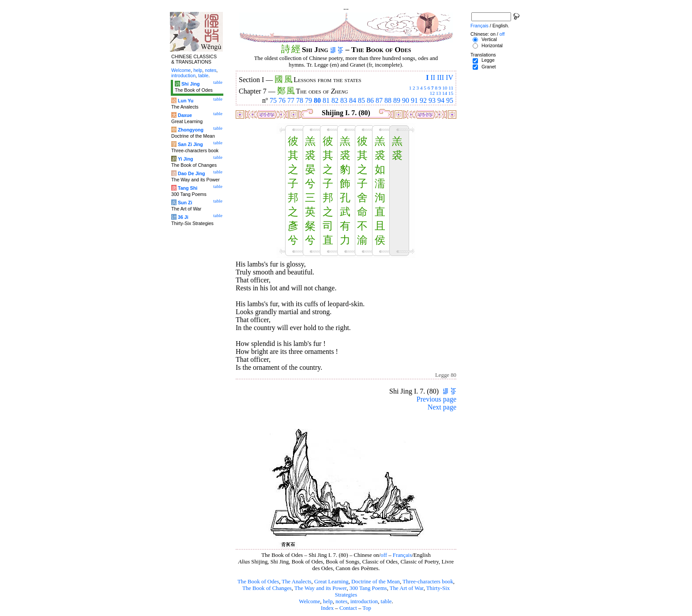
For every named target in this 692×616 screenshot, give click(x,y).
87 (379, 100)
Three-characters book (428, 582)
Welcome (309, 601)
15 (451, 93)
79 (308, 100)
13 (438, 93)
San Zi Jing (190, 144)
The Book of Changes (267, 588)
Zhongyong (191, 130)
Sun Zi (185, 203)
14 (445, 93)
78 (300, 100)
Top (367, 608)
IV (449, 77)
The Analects (296, 582)
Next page (442, 407)
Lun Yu (186, 101)
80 (317, 100)
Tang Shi (188, 188)
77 (291, 100)
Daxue (185, 115)
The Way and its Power (320, 588)
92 (423, 100)
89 (397, 100)
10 (445, 88)
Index (327, 608)
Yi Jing (186, 159)
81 (326, 100)
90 (406, 100)
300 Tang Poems (368, 588)
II (433, 77)
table (386, 601)
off (384, 555)
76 (282, 100)
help (328, 601)
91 (414, 100)
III (440, 77)
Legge (488, 60)
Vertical (489, 39)
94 (441, 100)
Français (402, 555)
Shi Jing (190, 84)
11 (451, 88)
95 (450, 100)
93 (432, 100)
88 (388, 100)
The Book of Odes (258, 582)
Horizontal (492, 45)
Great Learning (331, 582)
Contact (348, 608)
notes (341, 601)
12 (432, 93)
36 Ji (183, 217)
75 (273, 100)
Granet (489, 67)
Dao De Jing (192, 173)
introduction (364, 601)
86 (370, 100)
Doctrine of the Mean (376, 582)
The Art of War (407, 588)
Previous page (436, 399)
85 (361, 100)
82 (335, 100)
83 (344, 100)
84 (353, 100)
